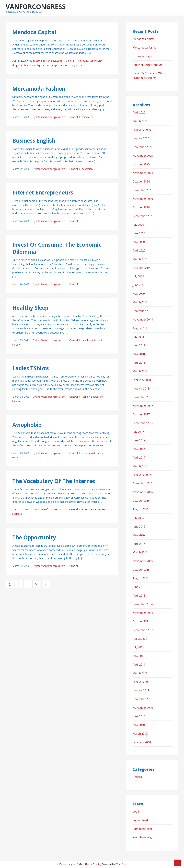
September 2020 (143, 216)
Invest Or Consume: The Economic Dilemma (57, 248)
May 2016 (139, 535)
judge (55, 65)
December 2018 (142, 311)
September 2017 (143, 423)
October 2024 (141, 181)
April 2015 (139, 596)
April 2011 (139, 665)
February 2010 (142, 742)
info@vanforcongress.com (47, 61)
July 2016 (138, 518)
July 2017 (138, 432)
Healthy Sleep (30, 308)
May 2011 (139, 656)
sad (81, 65)
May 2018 (139, 354)
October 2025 (141, 164)
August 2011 (141, 639)
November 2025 (143, 156)
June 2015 (139, 587)
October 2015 (141, 570)
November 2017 (143, 406)
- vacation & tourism (93, 453)
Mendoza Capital (34, 32)
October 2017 (141, 414)
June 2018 (139, 345)
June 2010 (139, 716)
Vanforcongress (36, 6)
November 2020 (143, 199)
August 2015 (141, 578)
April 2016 (139, 544)
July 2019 (138, 276)
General (70, 61)
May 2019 (139, 294)
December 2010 (142, 699)
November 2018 (143, 319)
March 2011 (140, 673)
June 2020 (139, 233)
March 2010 (140, 734)
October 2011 (141, 621)
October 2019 (141, 268)
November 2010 (143, 708)
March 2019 (140, 302)
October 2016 (141, 501)
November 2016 (143, 492)
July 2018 (138, 337)
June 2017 (139, 440)
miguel (74, 65)
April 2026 (139, 112)
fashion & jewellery (92, 397)
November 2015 (143, 561)
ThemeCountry (93, 864)
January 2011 (141, 690)
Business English (34, 140)
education (87, 169)
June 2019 (139, 285)
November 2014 (143, 613)
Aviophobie (27, 425)
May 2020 (139, 242)
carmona (83, 61)
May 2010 (139, 725)
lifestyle (16, 401)
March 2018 (140, 371)
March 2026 (140, 121)
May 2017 (139, 449)
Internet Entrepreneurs (43, 192)
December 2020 (142, 190)
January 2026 (141, 138)
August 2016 (141, 509)
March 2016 (140, 552)
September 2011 (143, 630)
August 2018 (141, 328)
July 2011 (138, 647)
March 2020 (140, 259)
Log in (137, 812)
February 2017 (142, 475)
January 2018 (141, 389)
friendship (35, 65)
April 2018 (139, 363)
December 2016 (142, 483)
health (85, 340)
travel (15, 457)
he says (46, 65)
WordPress (122, 864)
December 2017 (142, 397)
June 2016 (139, 527)
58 (38, 584)
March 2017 (140, 466)
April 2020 (139, 250)
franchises (87, 117)
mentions (64, 65)
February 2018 (142, 380)
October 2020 (141, 207)
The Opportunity (34, 537)
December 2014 (142, 604)
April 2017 (139, 458)
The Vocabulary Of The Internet (54, 481)
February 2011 (142, 682)
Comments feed (143, 829)
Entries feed (140, 820)
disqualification (20, 65)
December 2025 (142, 147)
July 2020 (138, 225)
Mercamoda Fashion (39, 89)
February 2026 (142, 130)
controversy (96, 61)
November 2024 (143, 173)
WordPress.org (142, 837)
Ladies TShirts (31, 368)
